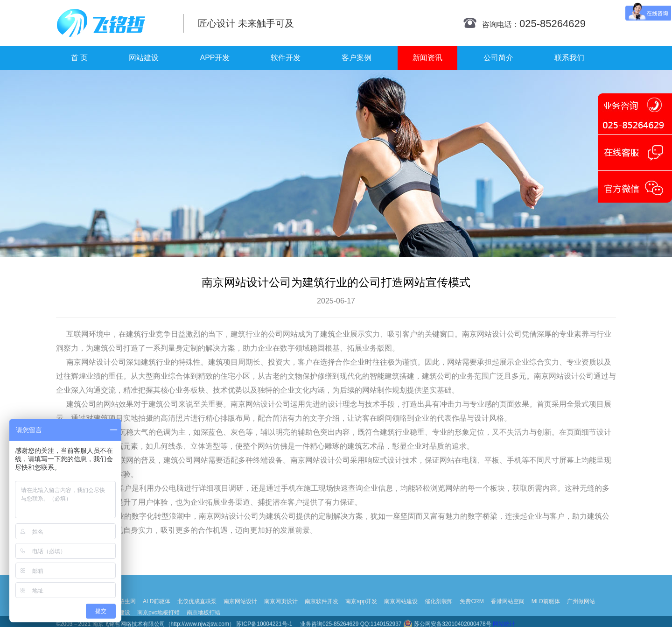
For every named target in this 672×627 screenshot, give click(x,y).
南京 (469, 334)
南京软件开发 (322, 610)
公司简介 (498, 58)
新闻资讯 (427, 58)
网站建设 (144, 58)
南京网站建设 (401, 610)
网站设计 (492, 334)
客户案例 (357, 58)
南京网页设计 (281, 610)
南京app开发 (361, 610)
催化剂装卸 (439, 610)
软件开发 (286, 58)
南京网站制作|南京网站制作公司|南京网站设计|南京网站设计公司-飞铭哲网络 (113, 23)
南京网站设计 (240, 610)
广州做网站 (581, 610)
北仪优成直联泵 (197, 610)
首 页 (79, 58)
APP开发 (215, 58)
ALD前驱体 (157, 610)
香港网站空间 (508, 610)
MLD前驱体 (546, 610)
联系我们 (569, 58)
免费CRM (472, 610)
